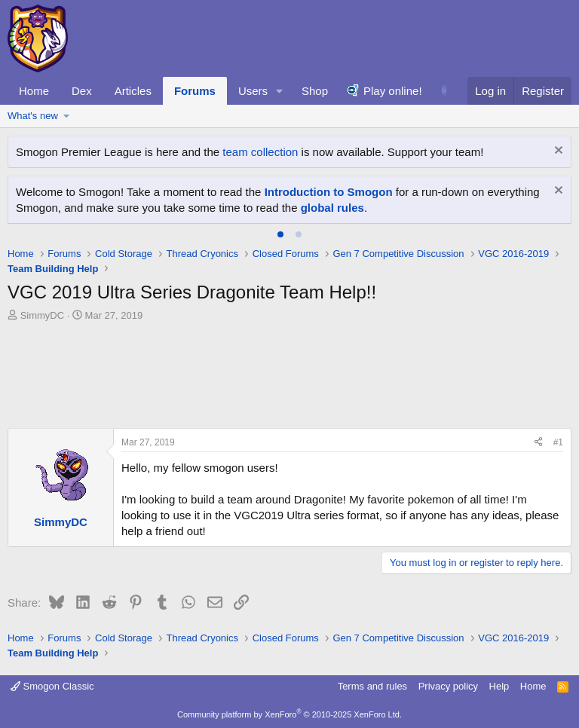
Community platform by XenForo (289, 714)
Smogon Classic (52, 686)
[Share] (538, 443)
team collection (260, 152)
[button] (280, 91)
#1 (558, 442)
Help (499, 686)
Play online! (393, 91)
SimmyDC (43, 315)
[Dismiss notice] (557, 152)
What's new (33, 116)
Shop (315, 91)
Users (253, 91)
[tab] (280, 234)
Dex (82, 91)
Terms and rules (372, 686)
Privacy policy (448, 686)
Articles (133, 91)
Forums (195, 91)
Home (34, 91)
